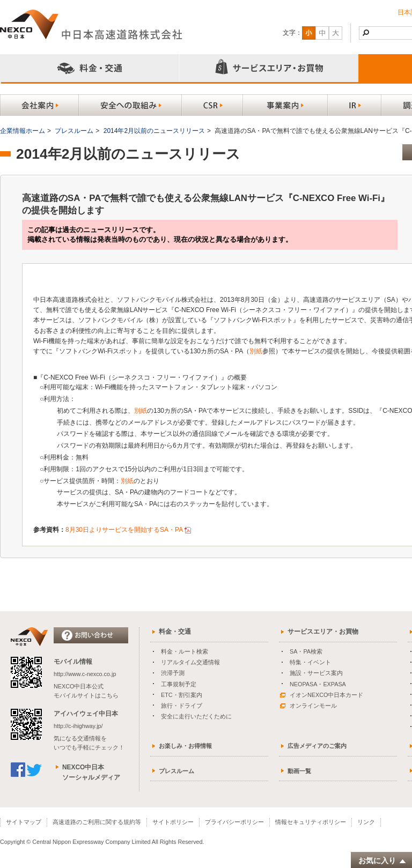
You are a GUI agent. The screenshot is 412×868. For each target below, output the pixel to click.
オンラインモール (308, 706)
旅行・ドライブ (182, 706)
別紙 (256, 351)
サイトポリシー (173, 822)
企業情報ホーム (23, 131)
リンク (366, 822)
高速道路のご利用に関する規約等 (97, 822)
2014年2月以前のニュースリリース (154, 131)
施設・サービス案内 (316, 673)
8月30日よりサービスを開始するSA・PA (124, 530)
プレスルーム (74, 131)
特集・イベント (310, 662)
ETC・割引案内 (182, 695)
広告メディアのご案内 (317, 746)
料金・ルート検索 (185, 651)
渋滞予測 (173, 673)
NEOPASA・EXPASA (318, 684)
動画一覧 (299, 771)
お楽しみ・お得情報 (185, 746)
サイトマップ (24, 822)
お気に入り (382, 861)
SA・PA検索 (306, 651)
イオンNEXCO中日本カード (322, 695)
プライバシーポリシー (234, 822)
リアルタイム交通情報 (190, 662)
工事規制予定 (179, 684)
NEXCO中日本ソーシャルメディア (91, 772)
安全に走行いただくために (196, 716)
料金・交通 (175, 632)
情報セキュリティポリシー (311, 822)
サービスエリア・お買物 (323, 632)
